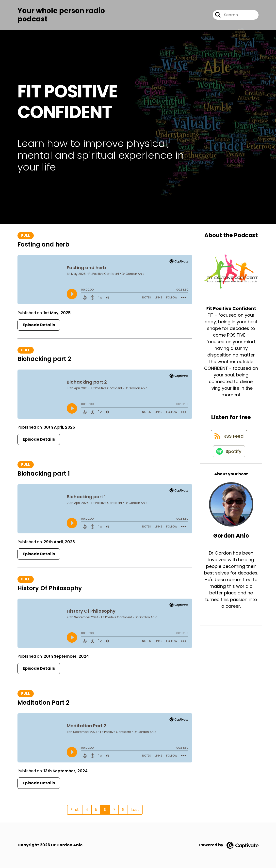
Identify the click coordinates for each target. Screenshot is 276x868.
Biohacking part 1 (44, 473)
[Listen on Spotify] (229, 455)
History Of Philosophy (50, 588)
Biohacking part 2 (44, 359)
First (75, 810)
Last (135, 810)
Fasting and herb (43, 244)
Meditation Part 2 (43, 703)
